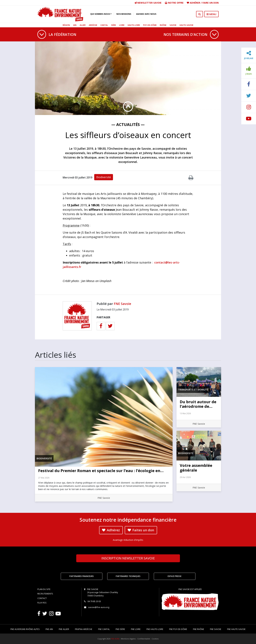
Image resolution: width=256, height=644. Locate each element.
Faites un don (141, 530)
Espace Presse (175, 576)
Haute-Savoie (186, 25)
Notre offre (174, 3)
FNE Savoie (122, 304)
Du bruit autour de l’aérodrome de (198, 404)
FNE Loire (136, 629)
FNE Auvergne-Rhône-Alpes (25, 629)
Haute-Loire (134, 25)
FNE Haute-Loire (155, 629)
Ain (75, 25)
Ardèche (93, 25)
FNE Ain (49, 629)
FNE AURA (115, 639)
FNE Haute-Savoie (236, 629)
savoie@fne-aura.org (99, 607)
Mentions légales (128, 639)
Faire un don (211, 3)
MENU (211, 14)
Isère (114, 25)
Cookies (155, 639)
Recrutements (45, 594)
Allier (83, 25)
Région (66, 25)
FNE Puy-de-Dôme (178, 629)
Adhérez (111, 530)
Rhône (163, 25)
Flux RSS (42, 603)
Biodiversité (104, 177)
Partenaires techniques (128, 576)
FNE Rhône (199, 629)
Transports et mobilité (193, 390)
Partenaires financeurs (82, 576)
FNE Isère (120, 629)
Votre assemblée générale (196, 468)
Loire (122, 25)
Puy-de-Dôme (150, 25)
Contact (42, 598)
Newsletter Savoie (148, 3)
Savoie (173, 25)
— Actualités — (128, 124)
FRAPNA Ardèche (84, 629)
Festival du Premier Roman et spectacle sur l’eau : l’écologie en (101, 471)
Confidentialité (144, 639)
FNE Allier (64, 629)
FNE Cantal (104, 629)
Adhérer (195, 3)
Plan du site (44, 589)
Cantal (104, 25)
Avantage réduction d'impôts (128, 540)
